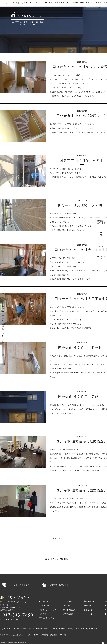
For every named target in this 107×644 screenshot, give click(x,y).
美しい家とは (35, 3)
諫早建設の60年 (69, 608)
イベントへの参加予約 (20, 579)
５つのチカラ (72, 3)
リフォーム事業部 (101, 246)
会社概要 (43, 608)
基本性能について (70, 600)
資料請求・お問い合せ (101, 222)
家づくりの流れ (69, 604)
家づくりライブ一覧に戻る (57, 553)
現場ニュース (86, 3)
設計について (44, 600)
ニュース (97, 3)
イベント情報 (101, 234)
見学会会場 (88, 604)
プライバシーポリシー (48, 612)
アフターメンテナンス (48, 604)
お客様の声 (59, 3)
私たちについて (45, 595)
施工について (89, 600)
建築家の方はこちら (101, 258)
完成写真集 (47, 3)
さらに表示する (54, 533)
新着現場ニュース (91, 595)
